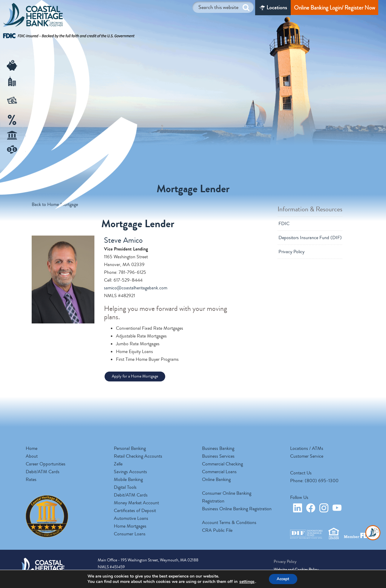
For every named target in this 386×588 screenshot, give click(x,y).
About (32, 456)
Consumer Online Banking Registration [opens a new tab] (227, 497)
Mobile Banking (128, 479)
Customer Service (307, 456)
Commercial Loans (219, 472)
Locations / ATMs (307, 448)
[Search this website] (223, 7)
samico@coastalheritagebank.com (136, 288)
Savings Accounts (130, 472)
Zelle (118, 464)
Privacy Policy (291, 252)
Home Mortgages (130, 526)
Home (32, 448)
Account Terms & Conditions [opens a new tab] (229, 523)
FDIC (284, 224)
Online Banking (216, 479)
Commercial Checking (222, 464)
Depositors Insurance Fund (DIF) (310, 238)
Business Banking (218, 448)
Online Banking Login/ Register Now (334, 8)
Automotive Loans (131, 518)
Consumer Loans (130, 534)
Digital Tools (125, 487)
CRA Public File (217, 530)
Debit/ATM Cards (43, 472)
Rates (31, 479)
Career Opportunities (46, 464)
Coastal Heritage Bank (33, 16)
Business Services (218, 456)
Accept (283, 579)
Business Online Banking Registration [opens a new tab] (237, 509)
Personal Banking (130, 448)
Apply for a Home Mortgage (135, 376)
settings (246, 581)
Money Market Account (136, 503)
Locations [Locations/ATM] (277, 7)
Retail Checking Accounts (138, 456)
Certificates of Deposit (135, 511)
